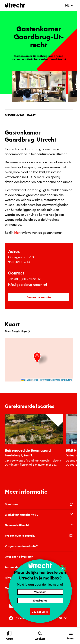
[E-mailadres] (40, 600)
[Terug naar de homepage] (15, 5)
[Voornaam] (40, 592)
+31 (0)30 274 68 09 (27, 279)
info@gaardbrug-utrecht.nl (27, 285)
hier (17, 233)
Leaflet (26, 380)
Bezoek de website (39, 297)
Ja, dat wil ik (40, 612)
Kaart (31, 115)
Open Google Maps (18, 331)
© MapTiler (37, 380)
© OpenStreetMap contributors (57, 380)
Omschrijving (14, 115)
